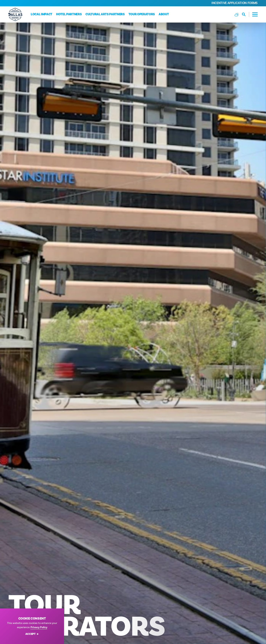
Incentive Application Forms (235, 3)
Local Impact (41, 14)
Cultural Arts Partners (105, 14)
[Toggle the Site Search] (246, 14)
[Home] (15, 14)
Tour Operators (142, 14)
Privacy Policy (39, 627)
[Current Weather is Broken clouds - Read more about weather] (237, 14)
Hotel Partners (69, 14)
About (164, 14)
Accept (32, 634)
